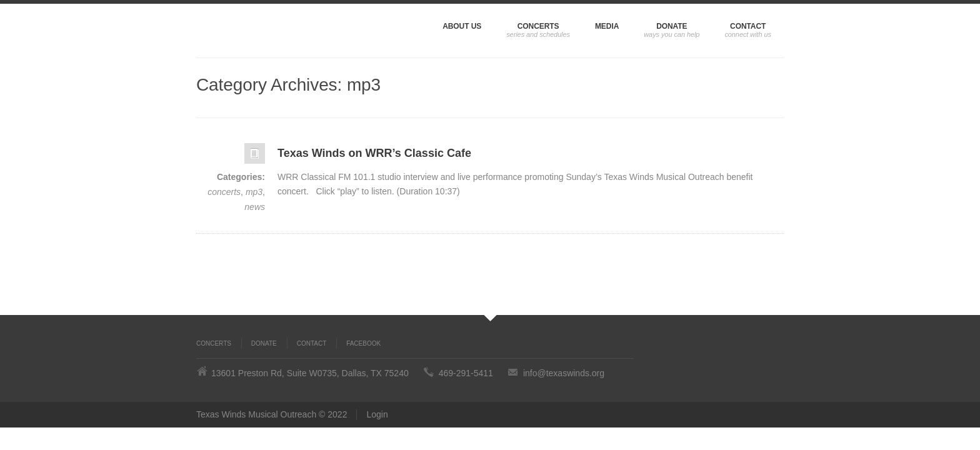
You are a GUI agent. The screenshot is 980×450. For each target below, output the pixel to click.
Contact (748, 26)
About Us (462, 26)
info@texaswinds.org (564, 373)
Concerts (538, 26)
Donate (672, 26)
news (255, 207)
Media (607, 26)
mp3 (254, 192)
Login (377, 414)
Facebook (363, 343)
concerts (224, 192)
